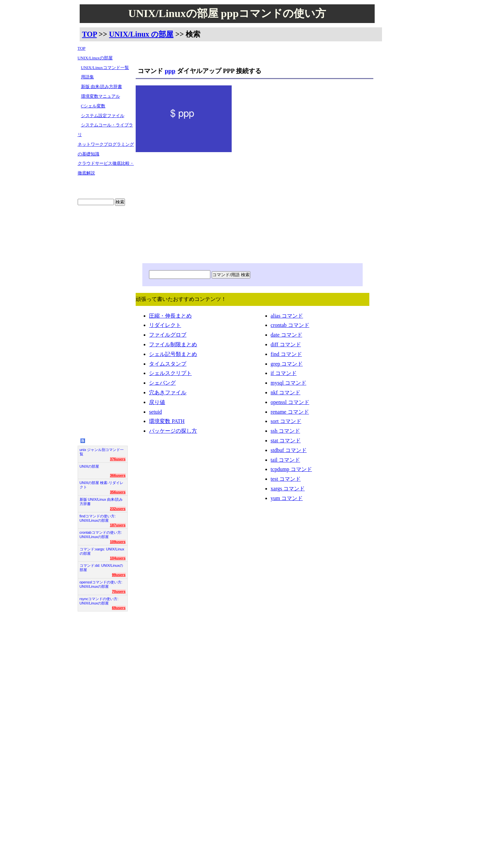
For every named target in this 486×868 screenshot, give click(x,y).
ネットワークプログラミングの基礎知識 (106, 149)
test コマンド (286, 480)
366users (118, 475)
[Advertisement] (106, 317)
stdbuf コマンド (289, 452)
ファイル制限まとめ (173, 346)
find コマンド (286, 355)
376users (118, 459)
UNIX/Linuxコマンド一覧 (105, 68)
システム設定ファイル (103, 116)
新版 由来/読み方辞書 (102, 87)
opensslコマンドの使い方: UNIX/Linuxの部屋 (101, 584)
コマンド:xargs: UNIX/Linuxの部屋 (102, 551)
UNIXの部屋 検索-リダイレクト (101, 485)
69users (119, 608)
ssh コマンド (285, 432)
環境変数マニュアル (100, 96)
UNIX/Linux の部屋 (141, 34)
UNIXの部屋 (89, 466)
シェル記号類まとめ (173, 355)
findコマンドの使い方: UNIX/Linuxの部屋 (98, 518)
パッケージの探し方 (173, 432)
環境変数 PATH (167, 422)
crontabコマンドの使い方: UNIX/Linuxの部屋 (101, 535)
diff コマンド (286, 346)
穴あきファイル (168, 394)
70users (119, 591)
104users (118, 558)
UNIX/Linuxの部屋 (95, 58)
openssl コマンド (290, 403)
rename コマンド (290, 413)
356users (118, 492)
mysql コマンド (288, 384)
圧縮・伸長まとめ (170, 317)
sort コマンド (286, 422)
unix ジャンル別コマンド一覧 (102, 452)
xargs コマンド (288, 490)
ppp (170, 71)
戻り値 (157, 403)
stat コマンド (286, 442)
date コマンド (286, 336)
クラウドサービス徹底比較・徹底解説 (106, 168)
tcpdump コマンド (291, 471)
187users (118, 525)
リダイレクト (165, 326)
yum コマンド (287, 500)
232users (118, 509)
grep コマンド (287, 365)
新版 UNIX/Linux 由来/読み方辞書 (101, 502)
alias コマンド (287, 317)
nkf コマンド (285, 394)
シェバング (162, 384)
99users (119, 575)
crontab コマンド (290, 326)
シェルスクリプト (170, 374)
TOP (89, 34)
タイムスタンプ (168, 365)
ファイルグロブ (168, 336)
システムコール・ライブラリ (105, 130)
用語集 (87, 77)
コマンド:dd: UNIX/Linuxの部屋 (101, 568)
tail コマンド (285, 461)
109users (118, 542)
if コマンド (284, 374)
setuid (155, 413)
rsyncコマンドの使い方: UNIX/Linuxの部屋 (99, 601)
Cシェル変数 (93, 106)
